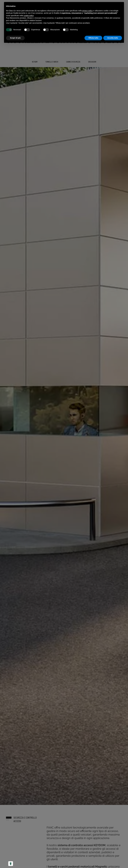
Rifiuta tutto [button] (93, 38)
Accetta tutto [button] (113, 38)
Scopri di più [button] (15, 38)
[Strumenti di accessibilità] (11, 864)
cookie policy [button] (29, 16)
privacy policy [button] (87, 11)
